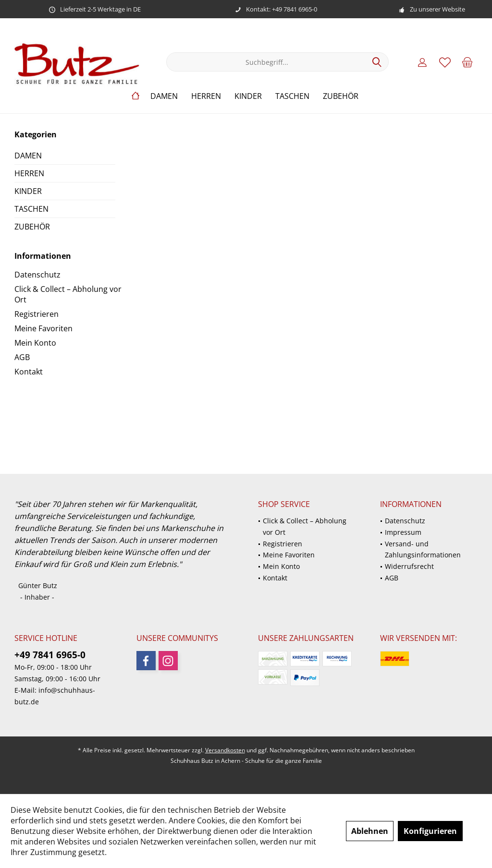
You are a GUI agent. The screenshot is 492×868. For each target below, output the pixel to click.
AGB (22, 357)
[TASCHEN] (292, 96)
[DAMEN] (164, 96)
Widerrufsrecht (409, 566)
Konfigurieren (430, 831)
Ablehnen (370, 831)
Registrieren (37, 314)
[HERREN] (206, 96)
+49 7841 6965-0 (50, 655)
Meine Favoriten (43, 328)
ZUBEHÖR (32, 227)
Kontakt (29, 372)
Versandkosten (225, 750)
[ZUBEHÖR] (341, 96)
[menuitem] (467, 62)
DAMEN (28, 156)
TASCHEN (31, 209)
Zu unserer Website (437, 9)
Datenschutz (37, 275)
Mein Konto (35, 343)
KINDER (28, 191)
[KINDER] (248, 96)
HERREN (29, 173)
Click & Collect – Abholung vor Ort (68, 294)
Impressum (403, 532)
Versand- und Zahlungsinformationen (423, 549)
